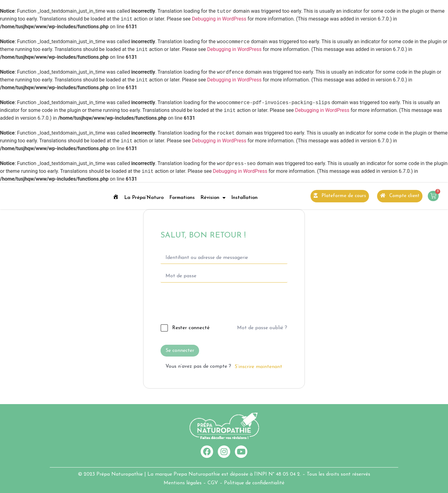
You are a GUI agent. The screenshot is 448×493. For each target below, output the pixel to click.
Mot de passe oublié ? (262, 328)
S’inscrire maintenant (258, 367)
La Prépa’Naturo (144, 198)
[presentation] (203, 305)
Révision (213, 198)
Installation (244, 198)
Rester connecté (191, 328)
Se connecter (180, 351)
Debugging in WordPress (219, 19)
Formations (182, 198)
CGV (213, 483)
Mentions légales (183, 483)
